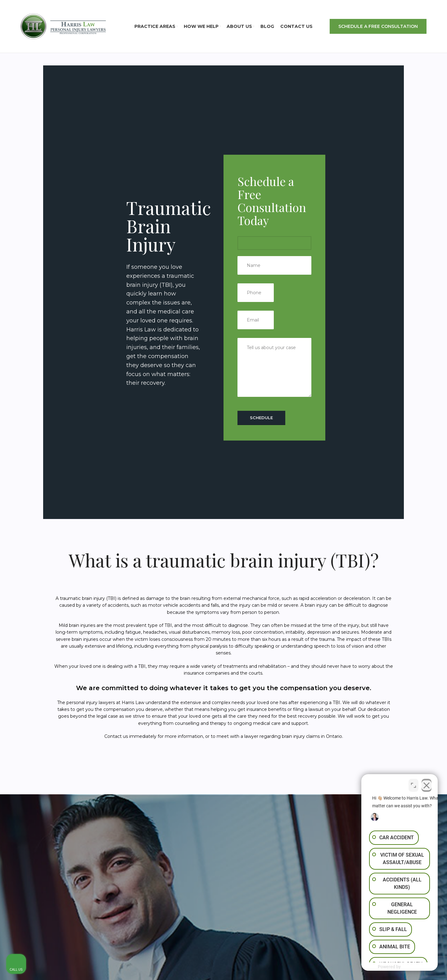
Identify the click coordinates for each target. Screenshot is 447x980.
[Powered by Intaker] (394, 967)
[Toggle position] (413, 783)
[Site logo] (63, 26)
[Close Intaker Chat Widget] (427, 783)
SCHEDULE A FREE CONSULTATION (378, 26)
